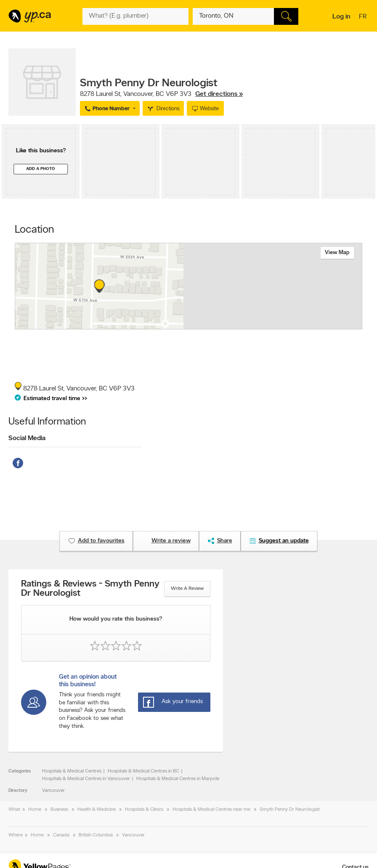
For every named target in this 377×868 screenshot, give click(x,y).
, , (161, 94)
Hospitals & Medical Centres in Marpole (178, 779)
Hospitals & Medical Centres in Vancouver (86, 779)
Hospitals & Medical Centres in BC (143, 771)
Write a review (187, 589)
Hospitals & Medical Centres (72, 771)
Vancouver (53, 791)
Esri (224, 325)
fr (364, 17)
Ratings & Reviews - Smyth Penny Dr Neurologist (90, 589)
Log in (341, 17)
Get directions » (219, 94)
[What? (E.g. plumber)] (135, 16)
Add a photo (41, 169)
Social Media (27, 438)
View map (337, 253)
